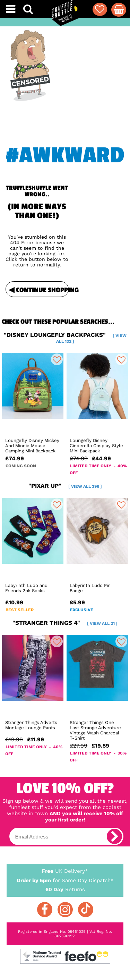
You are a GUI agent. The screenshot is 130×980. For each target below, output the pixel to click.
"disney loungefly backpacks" (65, 338)
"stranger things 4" (65, 623)
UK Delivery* (65, 871)
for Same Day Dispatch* (65, 879)
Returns (65, 889)
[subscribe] (114, 836)
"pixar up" (65, 486)
